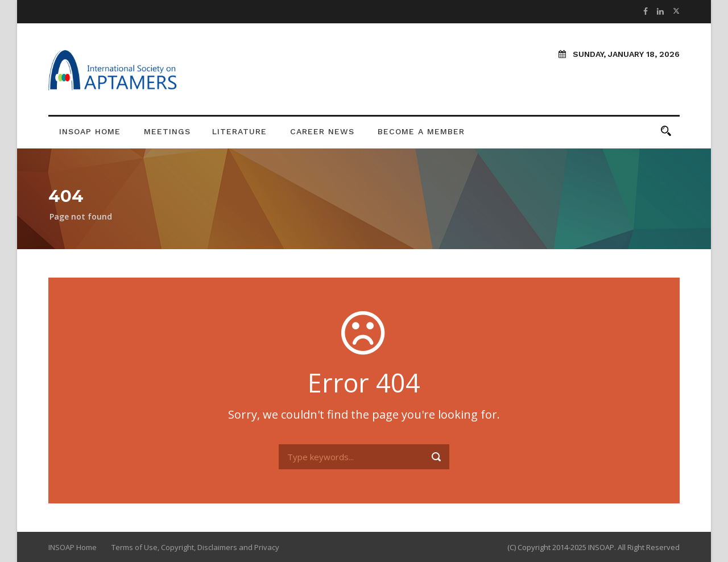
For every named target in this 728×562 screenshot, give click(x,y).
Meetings (167, 131)
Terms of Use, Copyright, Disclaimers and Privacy (195, 547)
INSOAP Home (90, 131)
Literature (239, 131)
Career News (322, 131)
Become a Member (421, 131)
